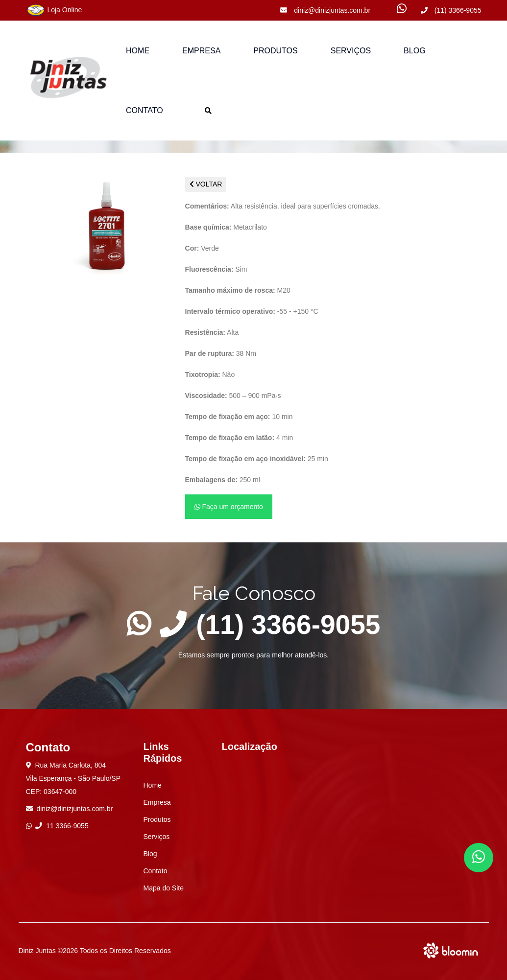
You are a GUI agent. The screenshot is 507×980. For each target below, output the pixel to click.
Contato (145, 110)
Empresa (201, 51)
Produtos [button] (275, 51)
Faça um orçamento (229, 507)
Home (138, 51)
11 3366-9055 (62, 826)
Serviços (351, 51)
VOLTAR (206, 184)
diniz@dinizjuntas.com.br (325, 10)
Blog (414, 51)
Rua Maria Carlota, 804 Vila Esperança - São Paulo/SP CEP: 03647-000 (73, 778)
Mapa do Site (164, 888)
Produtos (157, 819)
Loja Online (54, 10)
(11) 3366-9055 (451, 10)
